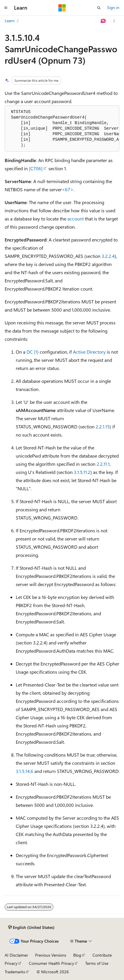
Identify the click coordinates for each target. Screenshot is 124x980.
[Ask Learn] (103, 21)
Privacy (11, 963)
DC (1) (33, 352)
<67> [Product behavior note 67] (68, 189)
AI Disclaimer (16, 955)
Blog (77, 955)
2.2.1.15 (103, 426)
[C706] (36, 168)
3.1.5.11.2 (82, 472)
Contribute (102, 955)
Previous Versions (51, 955)
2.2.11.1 (103, 464)
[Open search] (99, 8)
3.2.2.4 (108, 256)
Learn (10, 21)
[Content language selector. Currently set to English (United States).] (31, 927)
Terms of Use (97, 963)
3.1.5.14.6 (25, 771)
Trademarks (15, 972)
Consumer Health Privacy (51, 963)
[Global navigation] (6, 8)
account (76, 219)
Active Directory (89, 352)
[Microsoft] (62, 8)
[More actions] (114, 21)
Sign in (113, 7)
